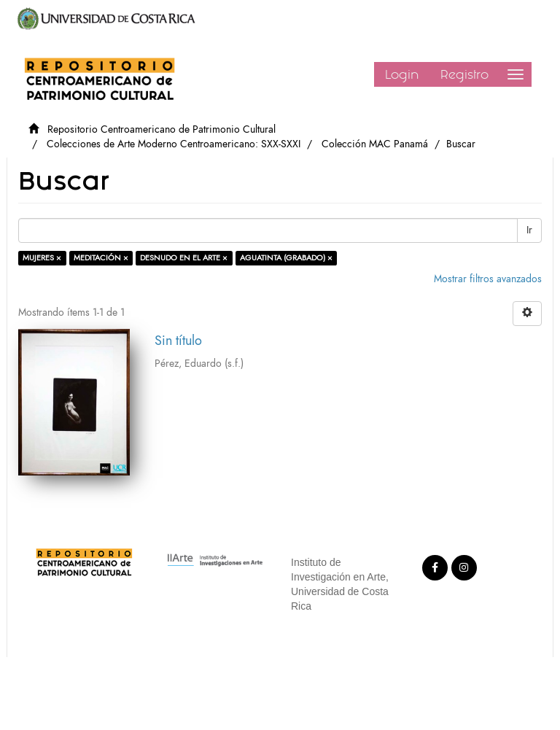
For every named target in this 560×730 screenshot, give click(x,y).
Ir (529, 230)
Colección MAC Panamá (375, 144)
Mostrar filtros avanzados (488, 279)
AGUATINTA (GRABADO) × (286, 258)
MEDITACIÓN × (101, 258)
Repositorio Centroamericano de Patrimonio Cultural (162, 129)
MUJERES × (42, 258)
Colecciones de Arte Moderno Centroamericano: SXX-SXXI (174, 144)
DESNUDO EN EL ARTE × (184, 258)
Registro (464, 74)
